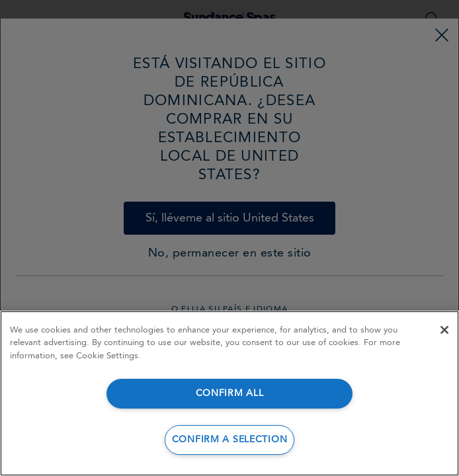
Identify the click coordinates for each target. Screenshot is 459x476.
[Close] (444, 330)
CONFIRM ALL (230, 394)
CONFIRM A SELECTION (230, 440)
